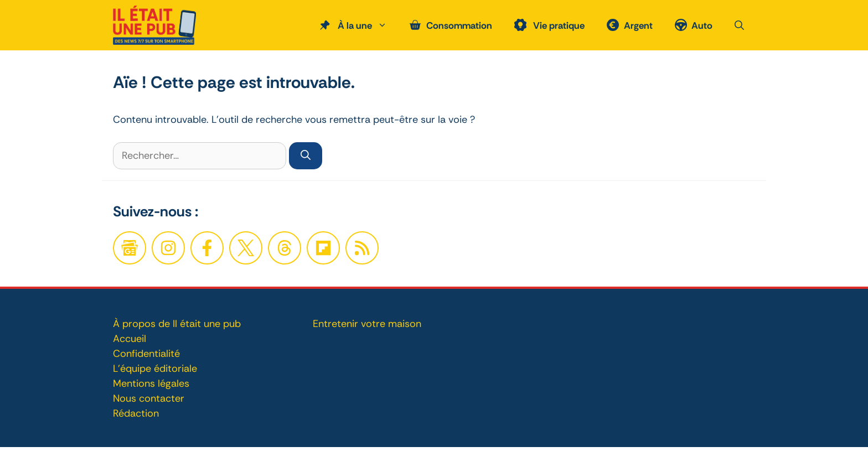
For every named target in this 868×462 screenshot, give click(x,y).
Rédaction (136, 413)
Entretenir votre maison (367, 324)
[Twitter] (246, 248)
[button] (739, 25)
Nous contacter (149, 398)
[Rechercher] (306, 156)
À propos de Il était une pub (177, 324)
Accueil (130, 339)
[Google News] (130, 248)
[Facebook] (168, 248)
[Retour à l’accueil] (154, 24)
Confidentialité (146, 354)
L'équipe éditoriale (155, 368)
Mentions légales (151, 383)
